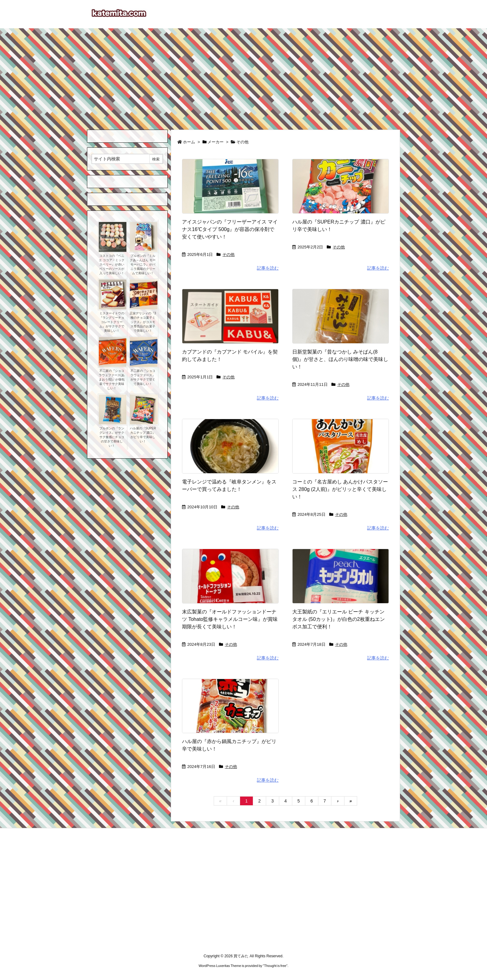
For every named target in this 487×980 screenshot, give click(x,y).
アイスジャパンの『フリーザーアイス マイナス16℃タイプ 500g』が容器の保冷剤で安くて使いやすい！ (230, 229)
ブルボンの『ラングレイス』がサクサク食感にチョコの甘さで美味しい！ (112, 437)
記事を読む (268, 268)
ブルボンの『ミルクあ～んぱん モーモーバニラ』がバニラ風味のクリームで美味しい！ (143, 264)
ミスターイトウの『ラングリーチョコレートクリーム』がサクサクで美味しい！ (112, 322)
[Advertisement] (243, 75)
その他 (228, 254)
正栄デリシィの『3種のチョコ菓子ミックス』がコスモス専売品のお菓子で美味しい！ (143, 322)
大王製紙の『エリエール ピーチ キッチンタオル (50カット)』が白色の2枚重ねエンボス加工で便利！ (339, 619)
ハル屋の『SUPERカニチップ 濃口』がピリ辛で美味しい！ (143, 435)
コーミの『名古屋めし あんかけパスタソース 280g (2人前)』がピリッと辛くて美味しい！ (340, 489)
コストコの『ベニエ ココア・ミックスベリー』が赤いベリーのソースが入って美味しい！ (112, 264)
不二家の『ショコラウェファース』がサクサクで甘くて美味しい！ (143, 377)
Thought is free (275, 966)
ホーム (189, 142)
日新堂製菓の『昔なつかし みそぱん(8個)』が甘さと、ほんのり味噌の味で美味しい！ (340, 359)
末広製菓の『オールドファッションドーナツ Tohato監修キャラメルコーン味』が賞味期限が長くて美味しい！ (230, 619)
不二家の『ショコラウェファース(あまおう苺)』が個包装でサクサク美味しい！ (112, 379)
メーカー (216, 142)
